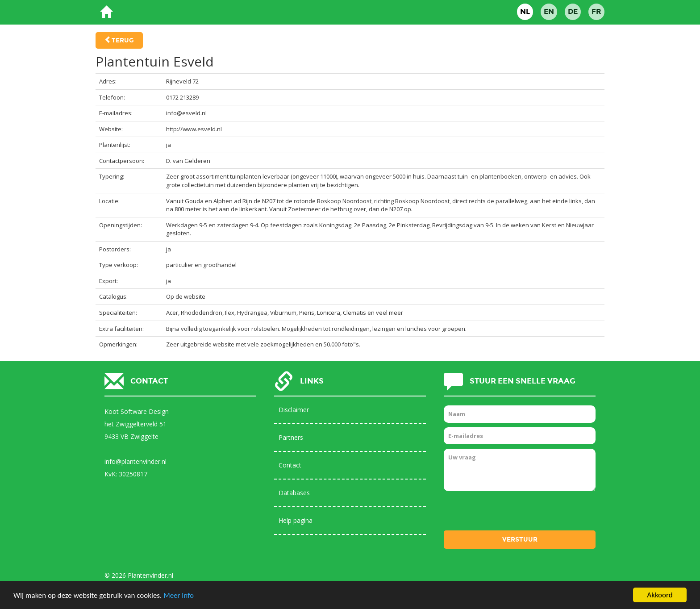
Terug (123, 40)
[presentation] (512, 513)
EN (549, 11)
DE (573, 11)
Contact (290, 465)
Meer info (179, 596)
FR (596, 11)
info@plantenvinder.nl (135, 461)
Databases (294, 493)
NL (525, 11)
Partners (291, 437)
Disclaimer (294, 410)
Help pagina (296, 520)
